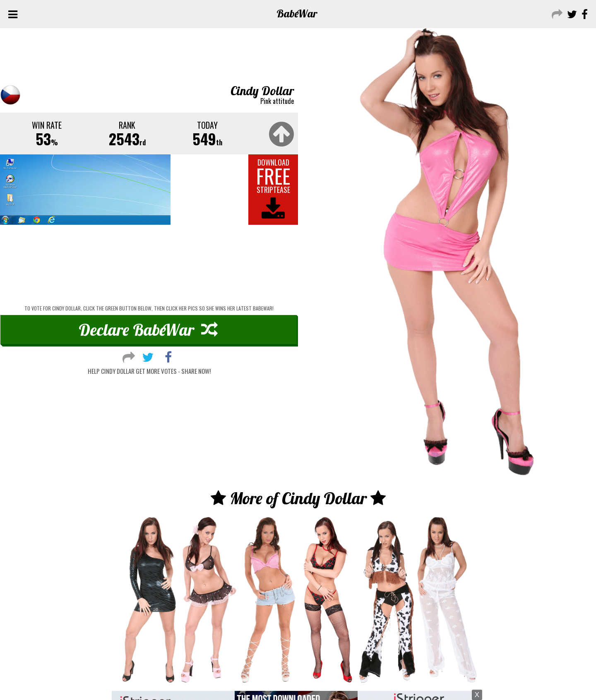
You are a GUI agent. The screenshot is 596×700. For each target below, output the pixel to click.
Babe (297, 13)
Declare (148, 330)
